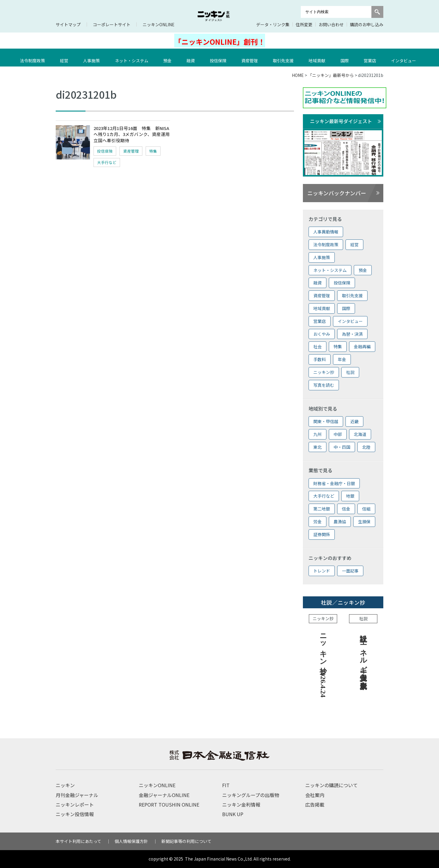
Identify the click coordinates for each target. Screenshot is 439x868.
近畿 (354, 421)
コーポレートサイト (112, 24)
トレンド (322, 571)
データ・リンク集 (273, 24)
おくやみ (322, 334)
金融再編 (362, 346)
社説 (350, 372)
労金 (317, 522)
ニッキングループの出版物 (251, 795)
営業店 (371, 58)
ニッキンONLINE (159, 24)
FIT (226, 785)
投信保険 (219, 58)
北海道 (360, 434)
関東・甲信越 (326, 421)
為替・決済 (352, 334)
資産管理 (251, 58)
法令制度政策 (34, 58)
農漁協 (340, 522)
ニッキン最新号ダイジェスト (341, 121)
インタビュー (405, 58)
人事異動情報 (326, 232)
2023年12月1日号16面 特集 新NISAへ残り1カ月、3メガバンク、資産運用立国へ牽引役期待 (130, 135)
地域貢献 (318, 58)
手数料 (320, 359)
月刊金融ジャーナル (77, 795)
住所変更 (304, 24)
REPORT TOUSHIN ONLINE (169, 804)
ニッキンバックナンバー (337, 193)
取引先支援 (285, 58)
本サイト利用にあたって (78, 841)
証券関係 (322, 534)
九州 (317, 434)
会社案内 (315, 795)
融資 (192, 58)
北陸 (366, 447)
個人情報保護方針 (131, 841)
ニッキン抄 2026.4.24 (323, 663)
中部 (338, 434)
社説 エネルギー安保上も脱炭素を (363, 657)
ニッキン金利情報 (241, 804)
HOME (298, 75)
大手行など (130, 163)
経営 (66, 58)
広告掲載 (315, 804)
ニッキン (65, 785)
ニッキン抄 (324, 372)
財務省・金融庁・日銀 (334, 483)
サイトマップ (68, 24)
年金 (342, 359)
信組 (366, 509)
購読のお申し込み (367, 24)
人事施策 (93, 58)
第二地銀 (322, 509)
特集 (102, 163)
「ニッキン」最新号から (331, 75)
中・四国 (342, 447)
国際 (346, 58)
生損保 (364, 522)
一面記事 (350, 571)
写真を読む (324, 385)
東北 (317, 447)
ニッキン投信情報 (75, 814)
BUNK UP (233, 814)
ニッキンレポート (75, 804)
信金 (346, 509)
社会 (317, 346)
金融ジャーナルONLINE (164, 795)
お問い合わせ (331, 24)
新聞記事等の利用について (186, 841)
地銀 (350, 496)
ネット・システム (133, 58)
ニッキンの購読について (331, 785)
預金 (169, 58)
